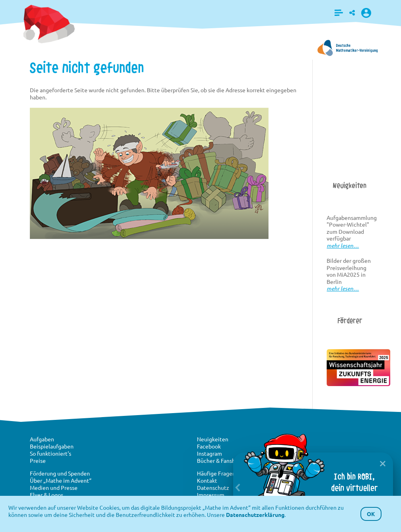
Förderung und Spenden (60, 473)
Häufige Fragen (216, 473)
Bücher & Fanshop (219, 460)
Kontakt (207, 480)
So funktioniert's (51, 453)
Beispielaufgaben (52, 446)
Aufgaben (42, 439)
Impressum (211, 495)
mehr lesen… (343, 246)
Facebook (209, 446)
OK (371, 514)
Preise (38, 460)
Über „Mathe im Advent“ (61, 480)
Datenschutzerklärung (255, 515)
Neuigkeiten (213, 439)
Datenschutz (213, 487)
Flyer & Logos (47, 495)
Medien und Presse (54, 487)
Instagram (209, 453)
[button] (339, 13)
